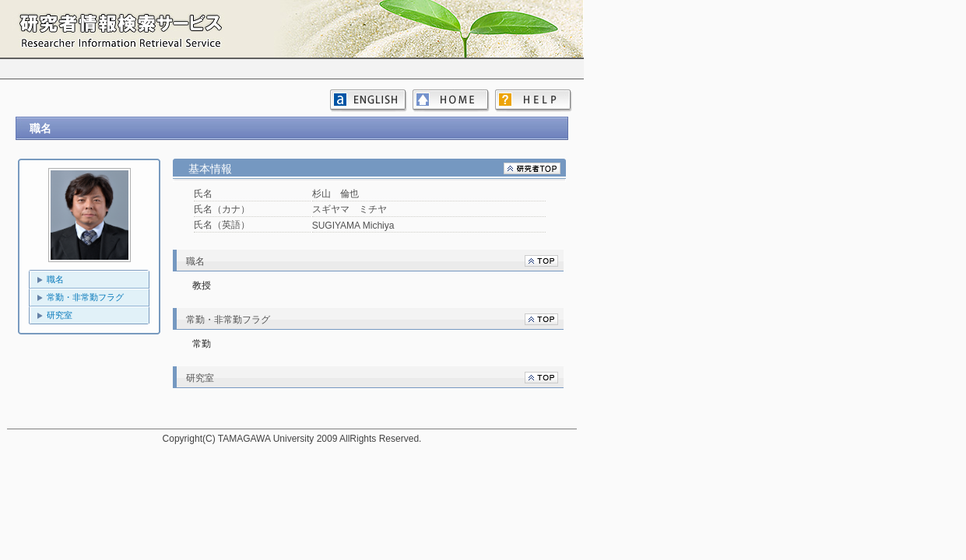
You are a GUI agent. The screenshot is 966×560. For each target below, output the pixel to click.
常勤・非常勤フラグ (85, 297)
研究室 (60, 315)
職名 (55, 279)
